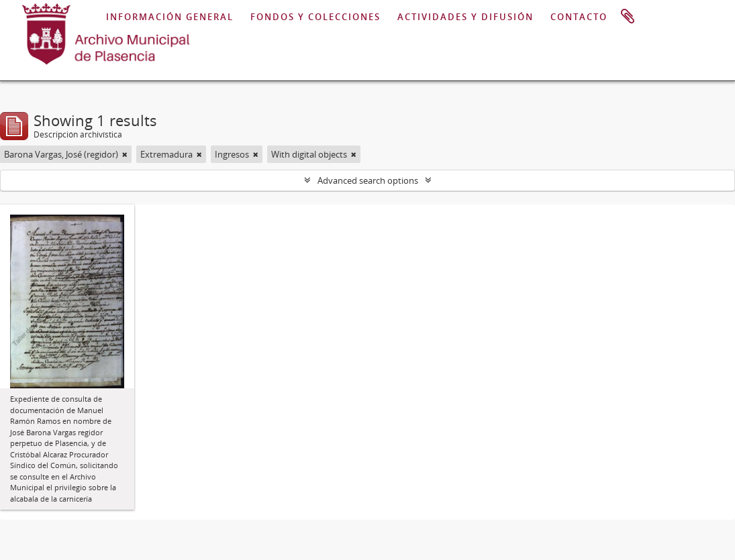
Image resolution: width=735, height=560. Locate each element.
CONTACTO (579, 17)
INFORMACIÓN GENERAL (170, 17)
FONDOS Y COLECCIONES (315, 17)
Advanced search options (368, 180)
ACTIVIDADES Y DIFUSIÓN (465, 17)
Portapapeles (628, 17)
